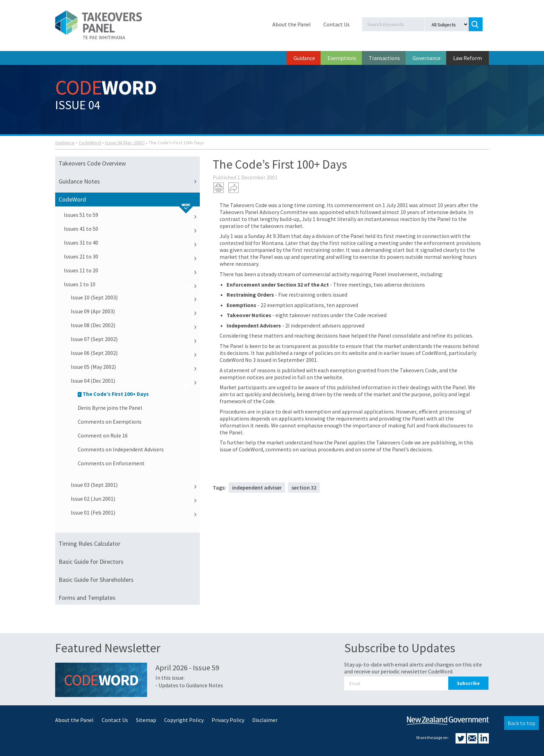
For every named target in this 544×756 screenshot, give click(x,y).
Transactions (384, 58)
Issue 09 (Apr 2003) (135, 311)
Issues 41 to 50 (132, 229)
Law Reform (467, 58)
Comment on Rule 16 (103, 435)
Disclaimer (265, 720)
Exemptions (342, 58)
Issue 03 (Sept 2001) (135, 485)
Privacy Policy (228, 720)
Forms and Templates (87, 598)
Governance (427, 58)
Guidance (304, 58)
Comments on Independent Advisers (121, 449)
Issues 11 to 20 (132, 270)
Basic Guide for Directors (91, 562)
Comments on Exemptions (110, 422)
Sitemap (146, 720)
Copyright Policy (184, 720)
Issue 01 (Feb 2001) (135, 512)
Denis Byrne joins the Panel (110, 408)
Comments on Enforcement (111, 463)
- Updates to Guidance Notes (189, 685)
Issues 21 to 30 (132, 256)
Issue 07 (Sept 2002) (135, 339)
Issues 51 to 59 (132, 215)
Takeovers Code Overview (92, 163)
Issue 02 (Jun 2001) (135, 499)
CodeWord (90, 143)
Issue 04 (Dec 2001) (125, 143)
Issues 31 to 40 (132, 243)
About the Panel (292, 24)
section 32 (304, 487)
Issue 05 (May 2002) (135, 367)
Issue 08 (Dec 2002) (135, 325)
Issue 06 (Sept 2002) (135, 353)
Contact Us (337, 24)
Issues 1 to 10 (132, 284)
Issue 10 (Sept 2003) (135, 297)
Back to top (521, 723)
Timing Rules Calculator (90, 543)
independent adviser (257, 487)
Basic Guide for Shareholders (96, 580)
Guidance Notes (129, 181)
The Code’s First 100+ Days (113, 394)
